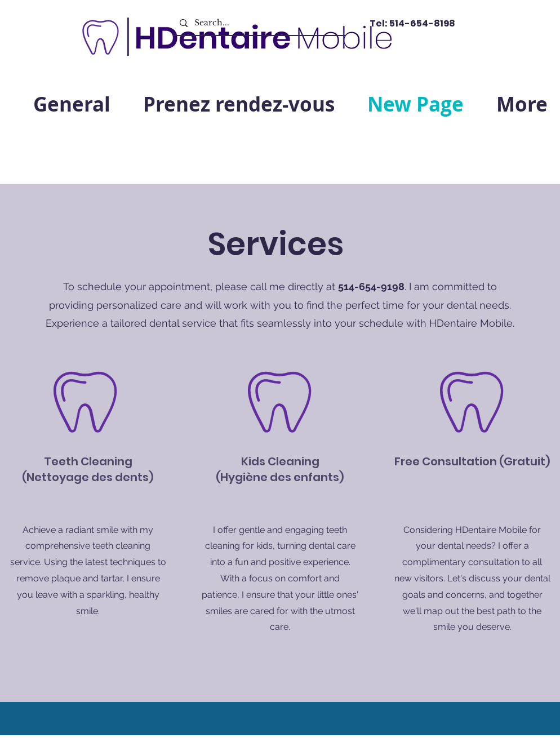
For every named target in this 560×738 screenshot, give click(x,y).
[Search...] (258, 23)
